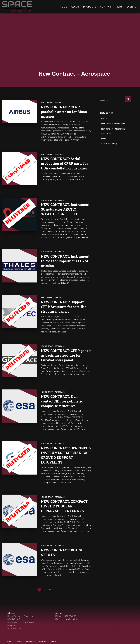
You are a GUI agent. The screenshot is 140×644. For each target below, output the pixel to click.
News (119, 7)
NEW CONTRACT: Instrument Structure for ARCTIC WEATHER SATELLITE (65, 206)
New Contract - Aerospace (53, 103)
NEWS (53, 638)
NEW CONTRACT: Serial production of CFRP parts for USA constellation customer (64, 163)
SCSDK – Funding (109, 144)
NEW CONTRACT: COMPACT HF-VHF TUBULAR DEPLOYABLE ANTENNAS (64, 499)
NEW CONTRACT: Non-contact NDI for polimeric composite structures (62, 394)
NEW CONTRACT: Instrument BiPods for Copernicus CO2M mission (65, 257)
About (75, 7)
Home (63, 7)
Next (51, 581)
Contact (106, 7)
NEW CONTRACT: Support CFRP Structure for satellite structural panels (64, 303)
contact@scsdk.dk (70, 616)
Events (131, 7)
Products (90, 7)
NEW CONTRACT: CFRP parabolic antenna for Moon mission (64, 112)
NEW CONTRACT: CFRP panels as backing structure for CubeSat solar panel (66, 352)
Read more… (84, 234)
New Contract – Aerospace (113, 124)
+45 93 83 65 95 (69, 613)
